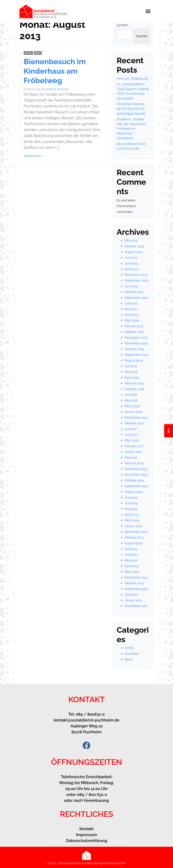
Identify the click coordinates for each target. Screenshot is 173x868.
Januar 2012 (133, 600)
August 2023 (134, 252)
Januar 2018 (133, 412)
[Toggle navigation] (150, 11)
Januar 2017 (133, 452)
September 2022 (136, 281)
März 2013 (132, 572)
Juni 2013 (131, 555)
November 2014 (136, 475)
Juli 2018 (131, 395)
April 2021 (132, 315)
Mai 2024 (131, 241)
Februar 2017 (134, 446)
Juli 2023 (131, 258)
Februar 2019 (134, 383)
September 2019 (136, 355)
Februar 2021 (134, 326)
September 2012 (136, 589)
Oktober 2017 (134, 423)
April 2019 (132, 378)
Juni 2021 (131, 303)
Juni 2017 (131, 435)
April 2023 (132, 269)
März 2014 (132, 520)
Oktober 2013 (134, 537)
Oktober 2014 (134, 480)
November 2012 (136, 577)
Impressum (87, 835)
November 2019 (136, 343)
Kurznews (132, 654)
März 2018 (132, 406)
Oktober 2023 (134, 246)
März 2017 (132, 440)
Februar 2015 (134, 463)
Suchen (122, 25)
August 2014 (134, 492)
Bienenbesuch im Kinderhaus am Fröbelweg (56, 71)
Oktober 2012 (134, 583)
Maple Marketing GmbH (112, 863)
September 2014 (136, 486)
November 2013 (136, 532)
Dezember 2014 (136, 469)
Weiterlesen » (33, 156)
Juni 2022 (131, 286)
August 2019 (134, 360)
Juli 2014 (131, 498)
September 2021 (136, 298)
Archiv (28, 53)
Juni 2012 (131, 595)
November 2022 (136, 275)
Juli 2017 (131, 429)
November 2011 (136, 606)
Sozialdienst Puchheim (55, 89)
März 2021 (132, 320)
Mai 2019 (131, 372)
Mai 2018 (131, 400)
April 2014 (132, 515)
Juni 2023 (131, 263)
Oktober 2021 (134, 292)
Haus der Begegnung (132, 78)
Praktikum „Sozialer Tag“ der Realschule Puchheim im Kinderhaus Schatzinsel (131, 129)
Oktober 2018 (134, 389)
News (38, 53)
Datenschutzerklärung (87, 841)
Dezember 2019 (136, 338)
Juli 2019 (131, 366)
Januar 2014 (133, 526)
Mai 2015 (131, 458)
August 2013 (134, 543)
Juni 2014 (131, 503)
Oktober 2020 (134, 332)
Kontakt (86, 829)
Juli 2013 (131, 549)
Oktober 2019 (134, 349)
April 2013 (132, 566)
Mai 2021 (131, 309)
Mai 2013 (131, 560)
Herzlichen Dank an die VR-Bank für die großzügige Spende (131, 109)
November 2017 (136, 418)
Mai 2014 (131, 509)
